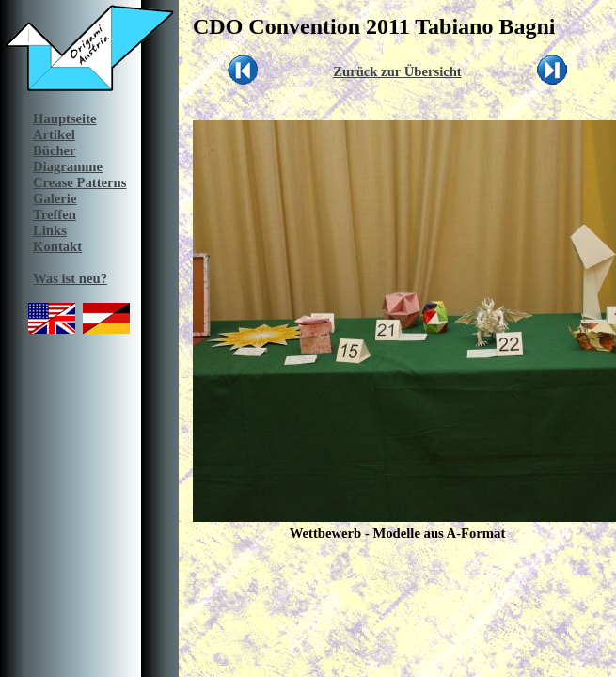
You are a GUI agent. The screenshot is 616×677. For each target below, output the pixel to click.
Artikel (54, 134)
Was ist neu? (70, 278)
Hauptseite (65, 118)
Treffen (55, 214)
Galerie (55, 198)
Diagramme (68, 166)
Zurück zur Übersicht (397, 71)
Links (50, 230)
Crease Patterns (79, 182)
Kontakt (57, 246)
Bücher (55, 150)
